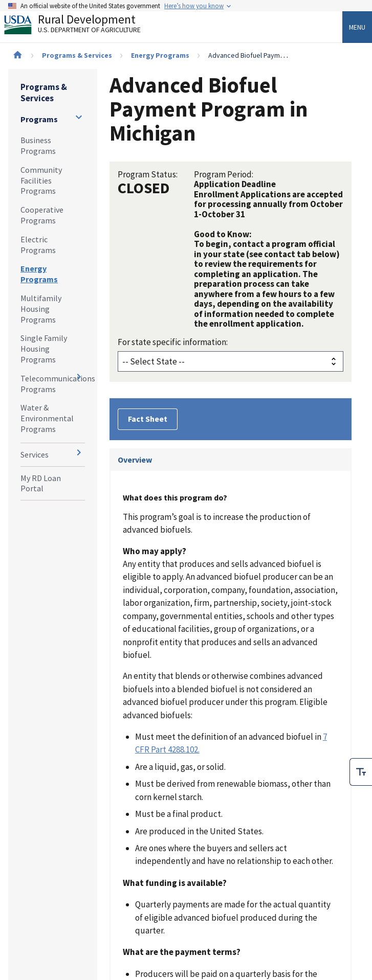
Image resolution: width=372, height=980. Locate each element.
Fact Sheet (148, 419)
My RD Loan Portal (41, 483)
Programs (39, 119)
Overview (135, 460)
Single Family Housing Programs (44, 349)
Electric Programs (38, 245)
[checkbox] (361, 770)
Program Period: (224, 174)
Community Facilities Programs (41, 180)
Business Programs (38, 145)
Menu (357, 27)
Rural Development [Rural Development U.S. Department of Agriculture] (81, 26)
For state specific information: (173, 342)
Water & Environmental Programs (47, 418)
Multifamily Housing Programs (41, 309)
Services (35, 454)
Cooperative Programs (42, 215)
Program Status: (148, 174)
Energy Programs (160, 55)
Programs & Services (77, 55)
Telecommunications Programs (53, 384)
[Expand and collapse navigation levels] (79, 117)
